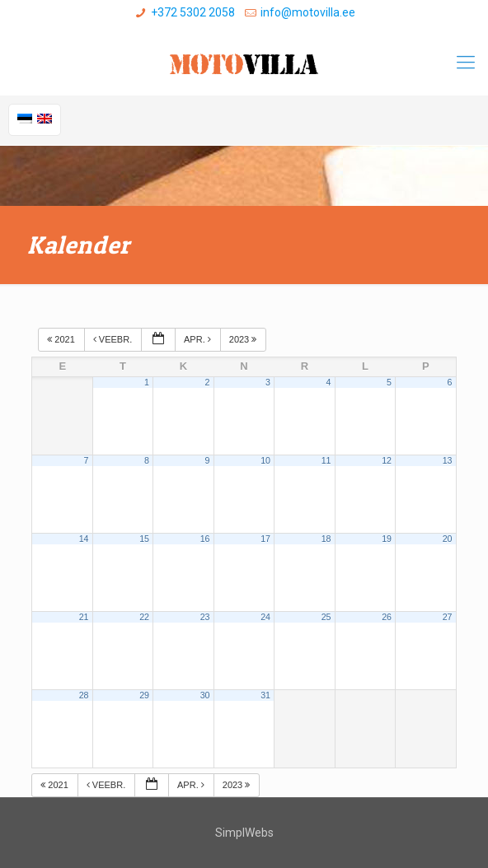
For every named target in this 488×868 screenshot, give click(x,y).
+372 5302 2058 (193, 12)
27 (448, 617)
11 (326, 460)
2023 (244, 339)
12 (387, 460)
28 (84, 695)
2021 (62, 339)
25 (326, 617)
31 (265, 695)
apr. (199, 339)
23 (205, 617)
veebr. (114, 339)
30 (205, 695)
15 (144, 539)
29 (144, 695)
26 (387, 617)
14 (84, 539)
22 (144, 617)
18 (326, 539)
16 (205, 539)
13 (448, 460)
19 (387, 539)
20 (448, 539)
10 (265, 460)
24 (265, 617)
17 (265, 539)
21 (84, 617)
